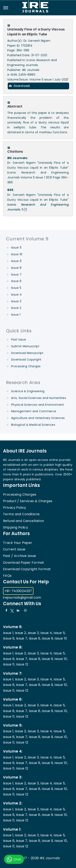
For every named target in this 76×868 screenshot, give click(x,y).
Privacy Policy (15, 508)
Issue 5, (59, 633)
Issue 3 (16, 301)
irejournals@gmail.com (22, 598)
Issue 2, (21, 633)
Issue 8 (16, 268)
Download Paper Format (24, 563)
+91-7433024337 (18, 591)
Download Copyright (26, 360)
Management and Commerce (34, 411)
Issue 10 (17, 254)
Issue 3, (34, 633)
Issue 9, (48, 638)
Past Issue (19, 339)
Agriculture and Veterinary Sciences (38, 418)
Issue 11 (16, 248)
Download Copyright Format (27, 569)
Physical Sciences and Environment (38, 405)
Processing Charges (26, 366)
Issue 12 (22, 664)
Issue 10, (61, 659)
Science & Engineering (28, 391)
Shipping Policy (16, 527)
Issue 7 (16, 274)
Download (19, 86)
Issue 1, (9, 633)
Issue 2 (16, 308)
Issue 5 (16, 288)
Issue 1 (16, 315)
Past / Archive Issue (19, 556)
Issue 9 (16, 261)
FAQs (7, 576)
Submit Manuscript (25, 346)
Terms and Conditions (21, 514)
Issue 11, (9, 664)
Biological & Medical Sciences (33, 425)
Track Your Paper (18, 543)
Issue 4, (46, 633)
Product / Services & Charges (28, 501)
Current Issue (14, 549)
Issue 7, (22, 638)
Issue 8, (35, 638)
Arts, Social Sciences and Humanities (39, 398)
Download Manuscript (27, 353)
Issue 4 (16, 295)
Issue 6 (16, 281)
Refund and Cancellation (24, 521)
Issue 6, (9, 638)
